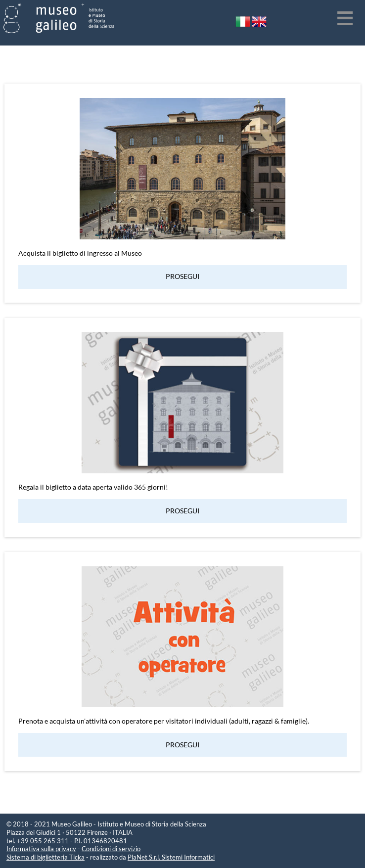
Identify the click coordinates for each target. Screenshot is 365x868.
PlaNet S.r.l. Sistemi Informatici (171, 857)
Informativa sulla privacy (41, 849)
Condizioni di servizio (111, 849)
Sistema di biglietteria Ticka (46, 857)
